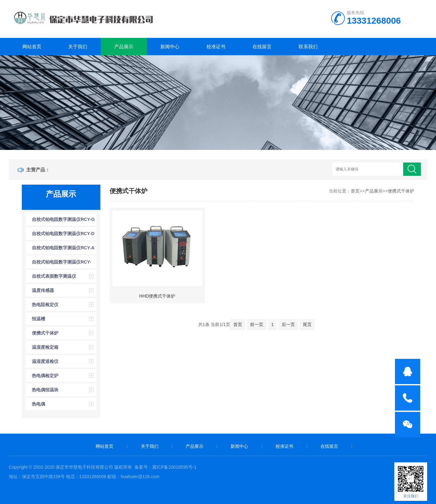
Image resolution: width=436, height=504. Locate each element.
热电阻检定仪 (45, 305)
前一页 (257, 324)
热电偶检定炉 (45, 376)
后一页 (288, 324)
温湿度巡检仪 (45, 361)
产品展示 (124, 47)
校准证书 (216, 47)
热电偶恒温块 (45, 390)
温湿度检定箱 (45, 347)
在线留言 (262, 47)
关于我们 (78, 47)
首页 (355, 191)
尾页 (307, 324)
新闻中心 (170, 47)
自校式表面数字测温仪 (54, 276)
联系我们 (308, 47)
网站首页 (32, 47)
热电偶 (39, 404)
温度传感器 (43, 290)
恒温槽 (39, 319)
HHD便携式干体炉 (157, 296)
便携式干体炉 (45, 333)
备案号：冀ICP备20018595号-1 (165, 467)
